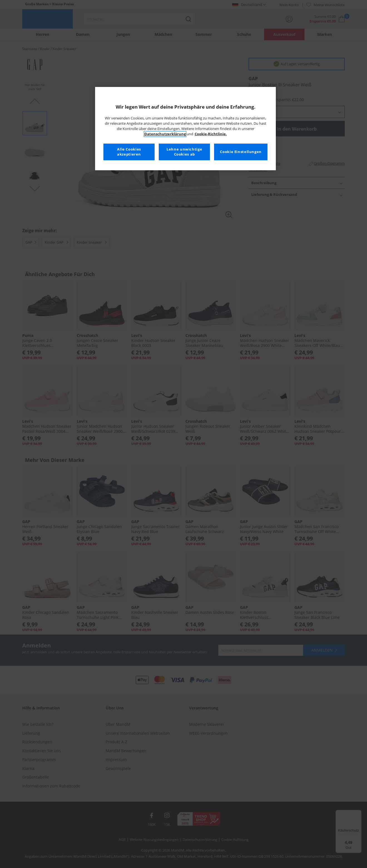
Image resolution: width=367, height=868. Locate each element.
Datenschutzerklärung (165, 134)
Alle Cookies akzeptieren (129, 152)
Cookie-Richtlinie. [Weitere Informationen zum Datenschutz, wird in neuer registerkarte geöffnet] (211, 134)
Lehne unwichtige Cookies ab (184, 152)
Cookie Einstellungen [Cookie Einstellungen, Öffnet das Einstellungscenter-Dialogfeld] (241, 152)
